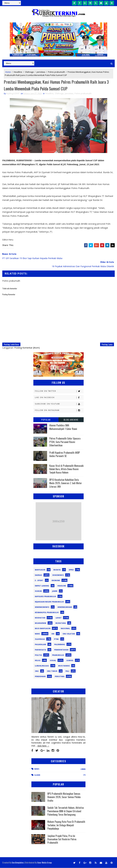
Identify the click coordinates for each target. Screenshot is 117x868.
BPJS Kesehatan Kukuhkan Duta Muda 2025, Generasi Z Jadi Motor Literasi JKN (66, 483)
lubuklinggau (42, 666)
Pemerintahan (61, 650)
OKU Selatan (69, 634)
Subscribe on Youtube (59, 404)
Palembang (60, 645)
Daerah (38, 575)
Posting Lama (107, 344)
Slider (37, 775)
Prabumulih (58, 655)
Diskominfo (58, 575)
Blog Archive (71, 420)
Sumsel (70, 661)
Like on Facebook (59, 398)
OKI (53, 634)
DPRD (71, 570)
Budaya (57, 570)
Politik (38, 655)
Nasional (65, 629)
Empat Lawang (42, 586)
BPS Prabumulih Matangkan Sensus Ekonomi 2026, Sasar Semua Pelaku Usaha (64, 797)
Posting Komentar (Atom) (27, 348)
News (37, 634)
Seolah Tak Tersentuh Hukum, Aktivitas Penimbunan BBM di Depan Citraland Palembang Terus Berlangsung (66, 811)
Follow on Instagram (59, 410)
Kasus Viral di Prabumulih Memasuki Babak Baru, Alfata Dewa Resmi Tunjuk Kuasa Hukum (66, 469)
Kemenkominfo (42, 607)
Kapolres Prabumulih (45, 597)
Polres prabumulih (57, 72)
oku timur (52, 671)
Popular (46, 420)
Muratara (61, 623)
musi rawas (64, 666)
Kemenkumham (65, 607)
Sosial (53, 661)
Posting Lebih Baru (11, 344)
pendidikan (40, 677)
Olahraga (29, 72)
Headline (18, 72)
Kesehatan (40, 618)
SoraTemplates (18, 863)
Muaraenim (41, 623)
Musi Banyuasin (43, 629)
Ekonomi (56, 581)
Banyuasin (40, 570)
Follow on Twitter (59, 391)
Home (8, 72)
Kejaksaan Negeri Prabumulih (49, 602)
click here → (43, 746)
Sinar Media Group (44, 863)
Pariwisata (40, 650)
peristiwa (41, 72)
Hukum (38, 591)
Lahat (59, 618)
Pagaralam (40, 645)
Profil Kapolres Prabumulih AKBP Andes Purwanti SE (65, 454)
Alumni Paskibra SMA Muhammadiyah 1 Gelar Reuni (63, 427)
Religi (38, 661)
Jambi (55, 591)
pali (67, 671)
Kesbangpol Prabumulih (47, 613)
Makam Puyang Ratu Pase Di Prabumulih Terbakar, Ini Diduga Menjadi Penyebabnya (66, 825)
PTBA (56, 639)
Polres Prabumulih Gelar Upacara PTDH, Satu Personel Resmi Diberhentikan (65, 442)
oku (37, 671)
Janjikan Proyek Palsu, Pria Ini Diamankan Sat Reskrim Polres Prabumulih (62, 839)
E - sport (39, 581)
